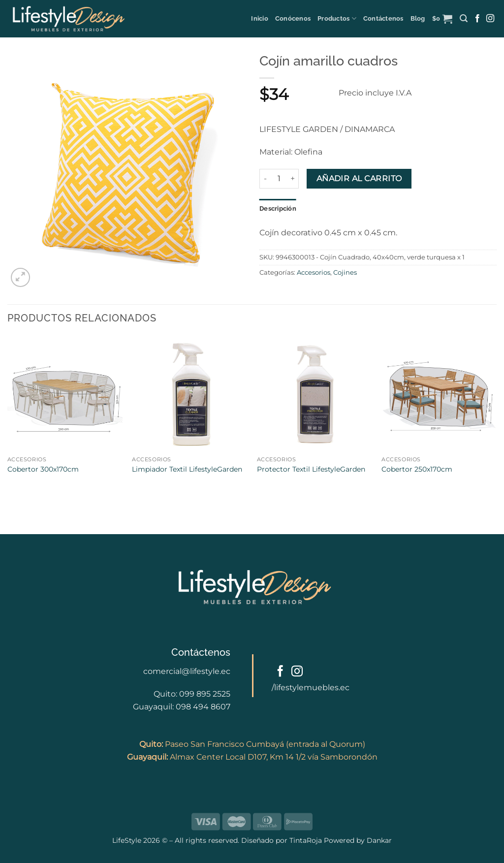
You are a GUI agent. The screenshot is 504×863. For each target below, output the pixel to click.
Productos (337, 18)
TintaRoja (306, 840)
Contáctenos (383, 18)
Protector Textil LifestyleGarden (311, 469)
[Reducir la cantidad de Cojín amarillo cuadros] (265, 179)
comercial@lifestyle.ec (187, 671)
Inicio (260, 18)
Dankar (378, 840)
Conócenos (293, 18)
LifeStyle (128, 840)
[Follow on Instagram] (490, 19)
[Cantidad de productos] (279, 179)
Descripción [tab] (278, 208)
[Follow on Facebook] (477, 19)
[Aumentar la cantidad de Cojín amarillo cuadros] (293, 179)
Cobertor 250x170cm (417, 469)
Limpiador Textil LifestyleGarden (187, 469)
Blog (418, 18)
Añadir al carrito (359, 178)
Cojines (345, 272)
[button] (442, 19)
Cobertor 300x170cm (43, 469)
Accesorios (314, 272)
